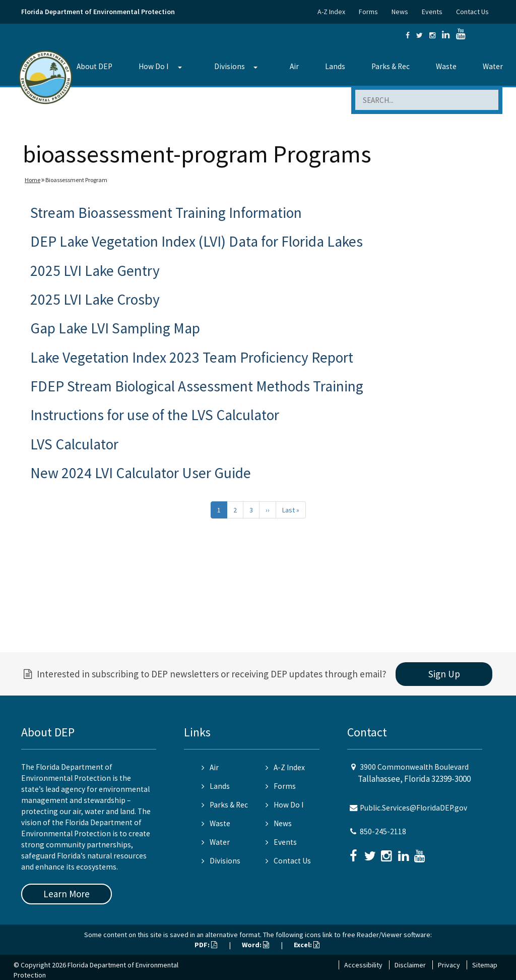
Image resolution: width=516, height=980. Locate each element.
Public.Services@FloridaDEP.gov (413, 808)
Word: (255, 945)
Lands (335, 66)
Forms (368, 12)
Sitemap (485, 965)
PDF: (206, 945)
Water (493, 66)
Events (432, 12)
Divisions (230, 66)
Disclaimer (410, 965)
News (400, 12)
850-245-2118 (383, 831)
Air (294, 66)
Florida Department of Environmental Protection (98, 12)
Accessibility (363, 965)
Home (33, 180)
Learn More (67, 894)
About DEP (94, 66)
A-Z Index (331, 12)
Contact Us (472, 12)
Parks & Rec (391, 66)
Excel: (307, 945)
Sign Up (444, 674)
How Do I (153, 66)
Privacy (449, 965)
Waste (446, 66)
